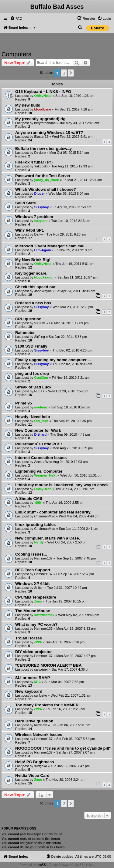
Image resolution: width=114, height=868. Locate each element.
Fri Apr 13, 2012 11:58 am (72, 207)
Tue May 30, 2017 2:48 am (79, 123)
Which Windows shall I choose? (46, 189)
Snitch (39, 588)
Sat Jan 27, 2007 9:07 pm (75, 752)
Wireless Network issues (39, 735)
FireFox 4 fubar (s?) (34, 162)
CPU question (28, 319)
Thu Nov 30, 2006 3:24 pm (65, 780)
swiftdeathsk (44, 615)
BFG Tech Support (33, 570)
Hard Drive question (34, 721)
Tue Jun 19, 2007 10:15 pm (66, 601)
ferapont (41, 221)
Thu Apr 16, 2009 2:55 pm (65, 503)
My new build (28, 105)
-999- (38, 503)
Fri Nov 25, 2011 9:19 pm (74, 250)
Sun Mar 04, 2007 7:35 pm (64, 682)
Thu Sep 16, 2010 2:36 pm (72, 421)
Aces (38, 462)
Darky (38, 234)
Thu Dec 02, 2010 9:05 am (72, 364)
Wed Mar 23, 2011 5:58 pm (73, 307)
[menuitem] (16, 18)
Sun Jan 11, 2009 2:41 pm (79, 529)
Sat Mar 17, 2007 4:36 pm (71, 669)
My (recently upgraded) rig (40, 119)
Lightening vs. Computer (39, 471)
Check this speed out (35, 287)
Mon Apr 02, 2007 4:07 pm (76, 656)
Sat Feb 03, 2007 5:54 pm (76, 739)
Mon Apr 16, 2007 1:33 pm (76, 629)
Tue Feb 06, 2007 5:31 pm (70, 725)
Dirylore (40, 153)
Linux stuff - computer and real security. (53, 512)
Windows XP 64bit (32, 584)
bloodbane (43, 109)
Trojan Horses (29, 638)
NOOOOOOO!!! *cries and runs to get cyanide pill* (63, 748)
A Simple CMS (29, 498)
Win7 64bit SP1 (29, 230)
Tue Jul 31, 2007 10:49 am (67, 588)
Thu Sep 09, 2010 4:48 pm (70, 434)
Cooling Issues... (31, 554)
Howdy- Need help (33, 417)
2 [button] (64, 73)
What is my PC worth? (36, 624)
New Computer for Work (38, 430)
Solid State (26, 203)
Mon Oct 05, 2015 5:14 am (69, 153)
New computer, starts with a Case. (48, 538)
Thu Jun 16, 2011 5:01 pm (75, 264)
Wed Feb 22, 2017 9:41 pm (72, 137)
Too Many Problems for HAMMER (47, 705)
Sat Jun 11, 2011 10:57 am (78, 277)
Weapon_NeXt (45, 475)
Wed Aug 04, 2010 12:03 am (66, 462)
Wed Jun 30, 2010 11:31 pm (81, 475)
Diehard (40, 434)
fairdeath (41, 725)
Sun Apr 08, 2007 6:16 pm (65, 642)
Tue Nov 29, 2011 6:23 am (66, 234)
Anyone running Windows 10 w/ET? (49, 132)
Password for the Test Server (43, 176)
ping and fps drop (32, 373)
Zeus (38, 601)
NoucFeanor (44, 277)
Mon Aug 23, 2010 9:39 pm (73, 448)
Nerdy (39, 542)
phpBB (41, 865)
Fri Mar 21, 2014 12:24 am (82, 180)
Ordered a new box (33, 303)
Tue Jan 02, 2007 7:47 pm (70, 766)
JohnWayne (43, 291)
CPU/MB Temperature (36, 597)
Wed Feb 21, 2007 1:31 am (71, 695)
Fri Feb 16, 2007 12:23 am (65, 709)
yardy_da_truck (46, 180)
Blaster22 (41, 137)
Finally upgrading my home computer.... (53, 360)
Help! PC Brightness (35, 762)
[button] (71, 73)
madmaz (41, 407)
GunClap (41, 378)
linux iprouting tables (35, 525)
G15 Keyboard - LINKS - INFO (43, 92)
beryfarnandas (45, 123)
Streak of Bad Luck (33, 387)
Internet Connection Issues (41, 458)
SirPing (39, 337)
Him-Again (42, 250)
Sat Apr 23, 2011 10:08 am (75, 291)
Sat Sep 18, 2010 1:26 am (75, 96)
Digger (39, 193)
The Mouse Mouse (33, 611)
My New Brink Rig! (33, 260)
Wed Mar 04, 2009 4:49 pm (79, 516)
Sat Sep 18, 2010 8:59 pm (71, 407)
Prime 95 (24, 403)
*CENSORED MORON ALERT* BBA (48, 665)
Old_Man (41, 421)
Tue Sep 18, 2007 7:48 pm (76, 558)
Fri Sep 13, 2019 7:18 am (74, 109)
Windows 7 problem (34, 217)
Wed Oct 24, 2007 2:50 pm (67, 542)
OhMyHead (43, 96)
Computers (16, 54)
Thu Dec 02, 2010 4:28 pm (72, 350)
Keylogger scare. (31, 273)
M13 (37, 682)
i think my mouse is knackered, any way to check (62, 485)
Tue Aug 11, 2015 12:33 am (72, 166)
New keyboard (29, 691)
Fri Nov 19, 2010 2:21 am (71, 378)
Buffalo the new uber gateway (43, 149)
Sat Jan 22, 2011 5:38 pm (68, 337)
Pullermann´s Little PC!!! (39, 444)
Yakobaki (41, 166)
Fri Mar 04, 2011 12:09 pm (69, 323)
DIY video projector (34, 652)
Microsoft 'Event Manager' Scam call (50, 246)
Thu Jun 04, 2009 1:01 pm (75, 489)
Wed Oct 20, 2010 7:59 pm (68, 391)
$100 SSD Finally (31, 346)
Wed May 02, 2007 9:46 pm (79, 615)
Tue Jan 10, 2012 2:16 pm (71, 221)
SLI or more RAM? (33, 678)
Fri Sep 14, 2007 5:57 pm (75, 574)
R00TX (39, 391)
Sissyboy (41, 207)
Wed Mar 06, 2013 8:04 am (69, 193)
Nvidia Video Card (32, 776)
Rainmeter (25, 333)
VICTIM (40, 323)
